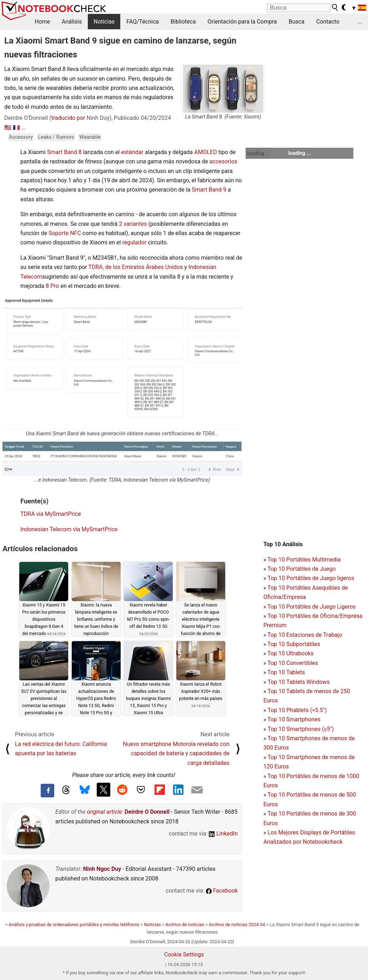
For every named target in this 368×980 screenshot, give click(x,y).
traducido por (68, 118)
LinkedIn (223, 834)
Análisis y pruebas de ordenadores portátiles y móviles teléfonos (74, 925)
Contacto (328, 22)
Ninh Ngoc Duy (102, 869)
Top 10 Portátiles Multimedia (304, 560)
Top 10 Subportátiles (294, 644)
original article (104, 812)
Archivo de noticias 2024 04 (237, 925)
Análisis (72, 22)
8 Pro (52, 286)
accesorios (223, 161)
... (360, 22)
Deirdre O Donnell (147, 812)
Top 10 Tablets (286, 672)
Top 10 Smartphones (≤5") (301, 729)
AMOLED (206, 152)
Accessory (21, 137)
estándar (132, 152)
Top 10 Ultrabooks (291, 653)
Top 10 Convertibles (293, 663)
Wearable (90, 137)
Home (42, 22)
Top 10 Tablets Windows (298, 682)
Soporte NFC (65, 233)
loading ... (258, 153)
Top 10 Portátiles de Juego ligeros (311, 578)
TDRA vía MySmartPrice (51, 514)
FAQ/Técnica (143, 22)
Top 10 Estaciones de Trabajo (305, 635)
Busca (297, 22)
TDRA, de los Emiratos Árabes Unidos (135, 267)
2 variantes (133, 224)
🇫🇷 (16, 128)
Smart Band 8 (64, 152)
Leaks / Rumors (56, 137)
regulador (134, 242)
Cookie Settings (184, 954)
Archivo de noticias (185, 925)
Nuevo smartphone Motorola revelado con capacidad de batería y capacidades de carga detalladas (176, 753)
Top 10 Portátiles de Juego (301, 569)
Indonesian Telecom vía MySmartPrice (69, 529)
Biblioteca (183, 22)
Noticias (104, 22)
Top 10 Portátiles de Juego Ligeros (312, 607)
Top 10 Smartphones (294, 719)
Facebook (222, 891)
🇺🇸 (8, 128)
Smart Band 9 (209, 190)
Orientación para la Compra (242, 22)
